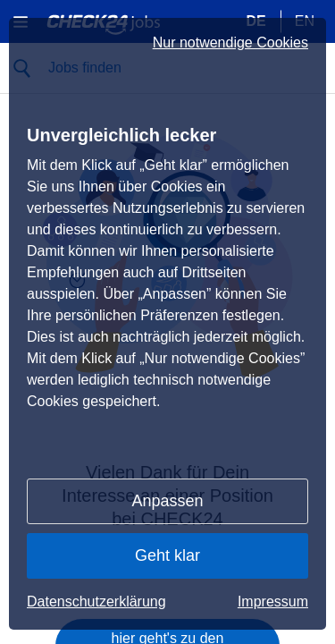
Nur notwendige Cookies (230, 43)
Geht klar (167, 555)
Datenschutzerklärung (96, 602)
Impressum (273, 602)
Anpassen (167, 501)
